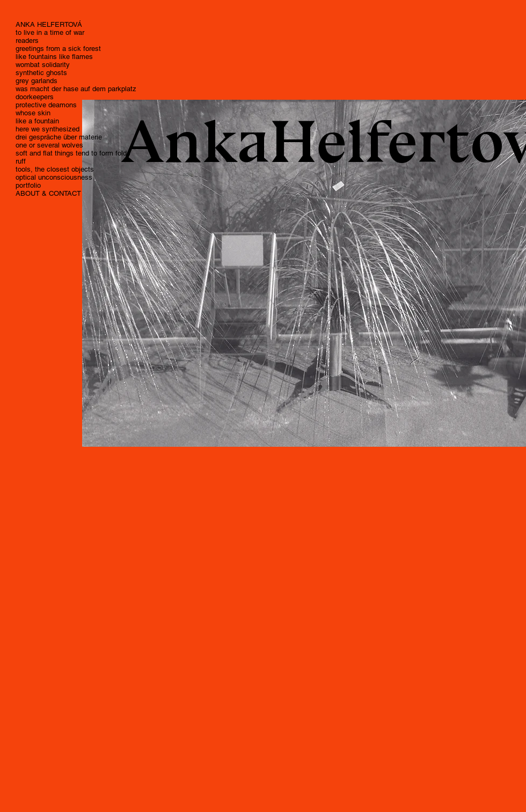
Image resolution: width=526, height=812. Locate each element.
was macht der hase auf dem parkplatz (76, 89)
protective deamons (46, 105)
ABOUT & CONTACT (48, 193)
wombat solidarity (43, 65)
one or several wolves (49, 145)
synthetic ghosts (41, 73)
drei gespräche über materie (59, 137)
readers (27, 40)
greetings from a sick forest (58, 49)
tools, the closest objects (55, 169)
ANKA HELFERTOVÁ (49, 24)
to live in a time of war (50, 32)
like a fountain (37, 121)
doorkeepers (35, 97)
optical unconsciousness (54, 177)
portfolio (28, 185)
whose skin (33, 113)
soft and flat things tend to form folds (73, 153)
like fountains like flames (54, 57)
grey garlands (36, 81)
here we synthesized (48, 129)
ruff (21, 161)
